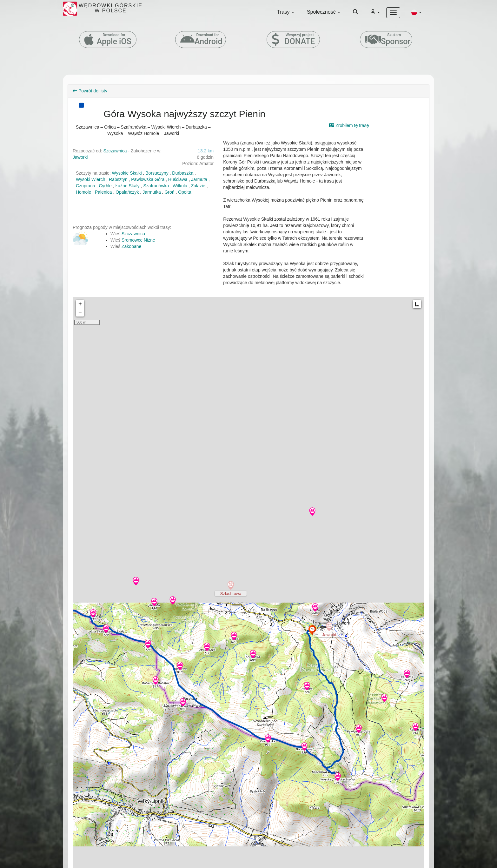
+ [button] (80, 304)
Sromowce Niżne (138, 240)
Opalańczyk (127, 192)
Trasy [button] (286, 12)
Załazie (198, 186)
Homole (83, 192)
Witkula (180, 186)
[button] (416, 12)
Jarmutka (152, 192)
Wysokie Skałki (127, 173)
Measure (417, 304)
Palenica (103, 192)
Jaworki (80, 157)
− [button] (80, 312)
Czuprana (86, 186)
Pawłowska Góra (148, 179)
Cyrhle (105, 186)
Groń (169, 192)
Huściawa (178, 179)
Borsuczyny (157, 173)
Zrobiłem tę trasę (349, 125)
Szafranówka (157, 186)
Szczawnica (115, 151)
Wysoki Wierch (90, 179)
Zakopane (131, 246)
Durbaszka (183, 173)
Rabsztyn (118, 179)
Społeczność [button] (324, 12)
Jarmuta (199, 179)
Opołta (185, 192)
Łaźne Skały (128, 186)
